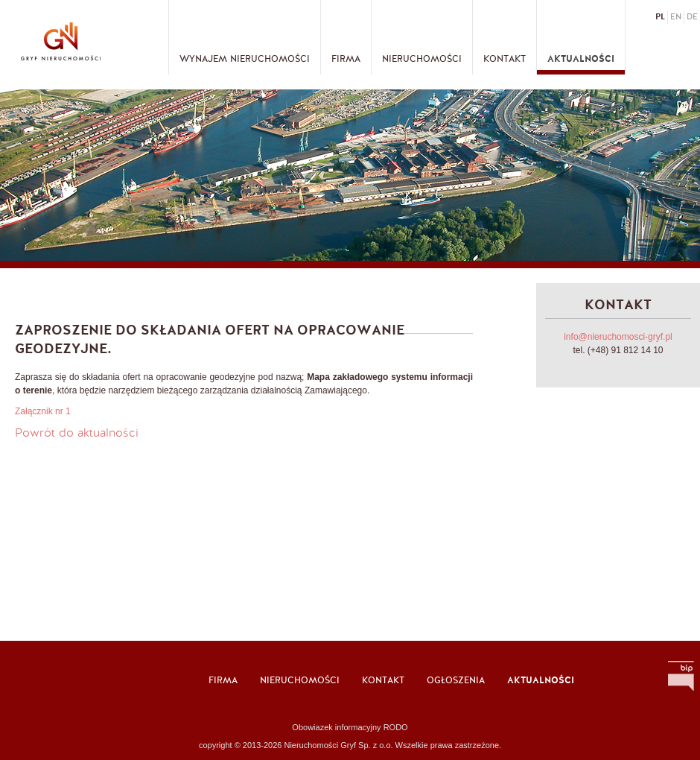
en (676, 18)
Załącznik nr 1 (43, 411)
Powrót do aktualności (77, 434)
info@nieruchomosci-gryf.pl (618, 337)
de (692, 18)
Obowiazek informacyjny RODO (350, 727)
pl (660, 18)
